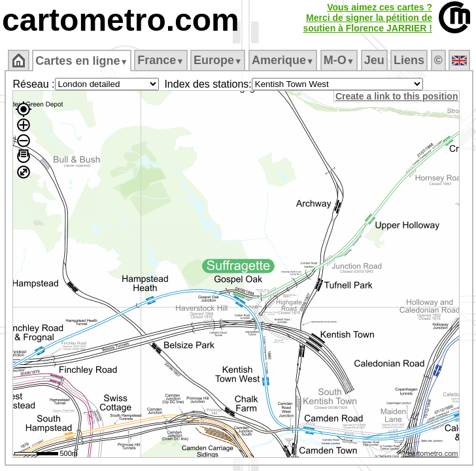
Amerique (283, 60)
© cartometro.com (430, 453)
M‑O (339, 60)
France (161, 60)
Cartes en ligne (81, 61)
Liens (409, 60)
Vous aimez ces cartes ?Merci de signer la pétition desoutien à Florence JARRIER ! (367, 18)
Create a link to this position (397, 96)
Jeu (374, 60)
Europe (218, 60)
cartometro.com (121, 20)
